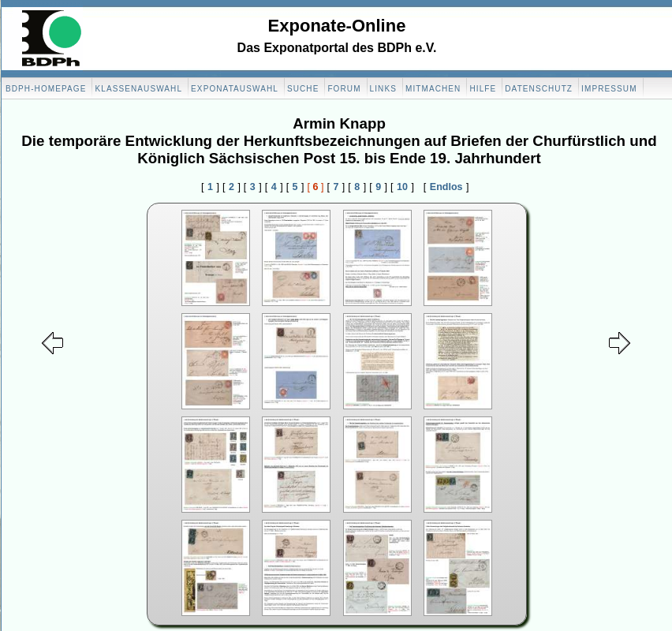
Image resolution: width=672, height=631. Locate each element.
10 (402, 187)
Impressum (609, 89)
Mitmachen (433, 89)
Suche (303, 89)
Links (383, 89)
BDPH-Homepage (46, 89)
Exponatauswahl (235, 89)
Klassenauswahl (138, 89)
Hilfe (483, 89)
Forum (344, 89)
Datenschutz (539, 89)
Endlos (446, 187)
